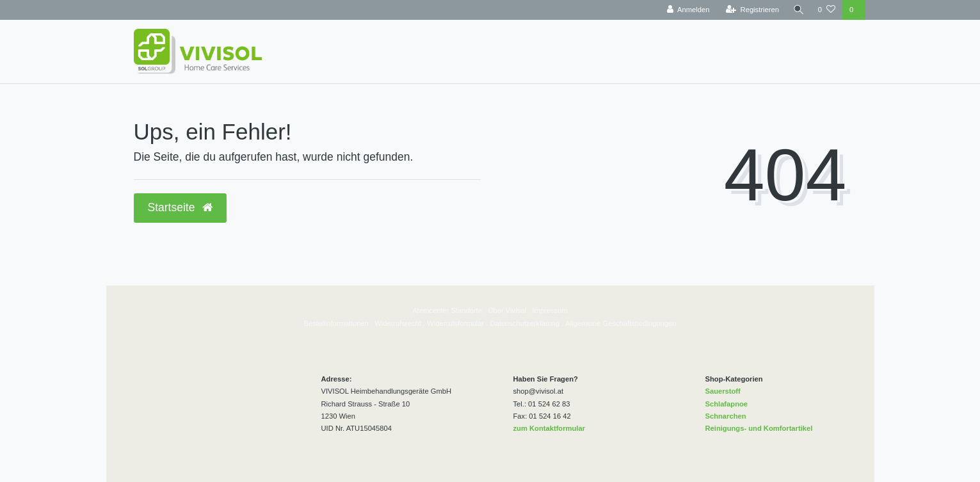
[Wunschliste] (827, 10)
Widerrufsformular (455, 323)
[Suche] (798, 10)
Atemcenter (430, 310)
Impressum (550, 310)
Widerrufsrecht (398, 323)
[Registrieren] (751, 10)
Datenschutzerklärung (525, 323)
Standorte (466, 310)
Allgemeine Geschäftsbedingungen (621, 323)
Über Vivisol (507, 310)
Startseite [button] (181, 207)
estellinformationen (339, 323)
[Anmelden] (687, 10)
